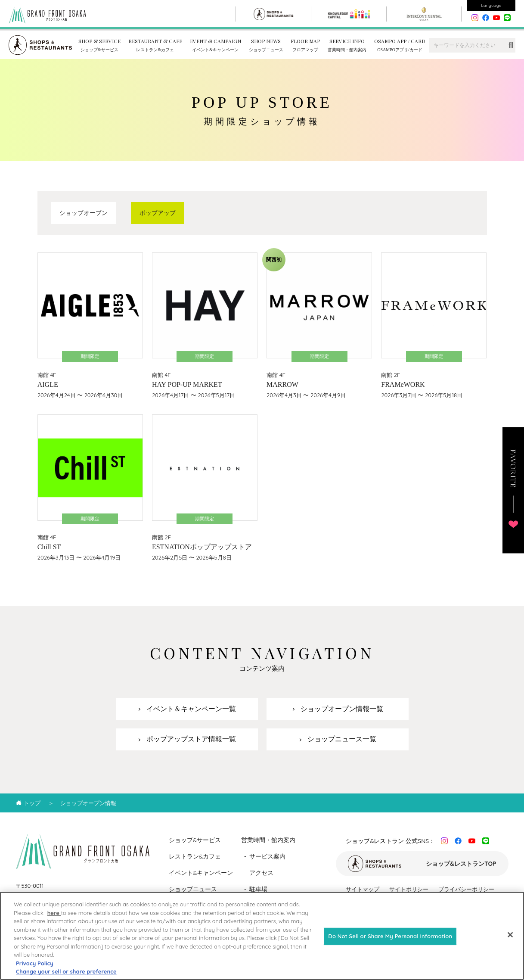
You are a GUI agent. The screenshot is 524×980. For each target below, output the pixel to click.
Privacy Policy (35, 970)
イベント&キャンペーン (201, 873)
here (54, 920)
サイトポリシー (409, 889)
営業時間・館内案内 (268, 840)
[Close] (510, 942)
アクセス (261, 873)
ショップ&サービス (195, 840)
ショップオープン (84, 213)
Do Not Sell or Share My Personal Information (390, 943)
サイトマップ (363, 889)
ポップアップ (158, 213)
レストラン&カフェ (195, 856)
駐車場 (258, 889)
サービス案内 (267, 856)
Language (491, 5)
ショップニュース (193, 889)
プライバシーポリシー (466, 889)
